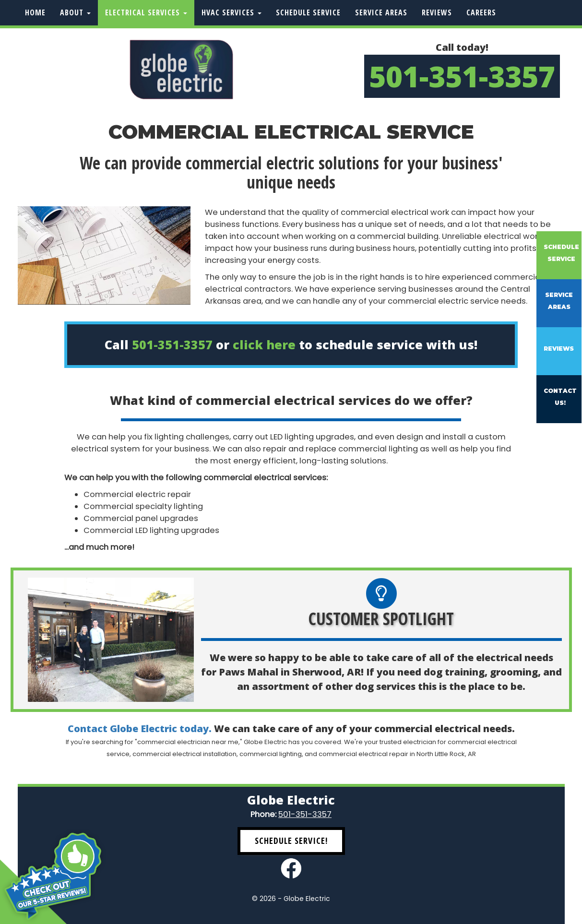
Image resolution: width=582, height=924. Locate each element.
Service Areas (381, 12)
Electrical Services (146, 12)
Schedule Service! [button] (291, 841)
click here (264, 344)
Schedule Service (308, 12)
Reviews (437, 12)
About (75, 12)
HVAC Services (232, 12)
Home (35, 12)
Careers (481, 12)
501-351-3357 (462, 76)
